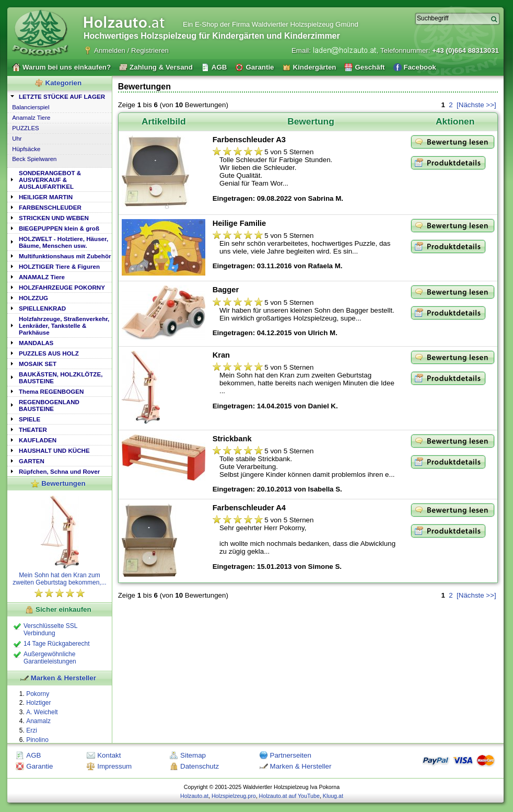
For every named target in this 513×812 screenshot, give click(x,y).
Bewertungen (63, 483)
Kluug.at (333, 796)
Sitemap (193, 755)
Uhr (17, 139)
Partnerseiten (291, 755)
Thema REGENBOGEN (51, 391)
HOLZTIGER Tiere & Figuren (59, 266)
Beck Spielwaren (34, 159)
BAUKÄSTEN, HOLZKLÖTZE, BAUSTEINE (61, 378)
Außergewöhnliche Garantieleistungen (50, 658)
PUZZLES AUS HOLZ (49, 353)
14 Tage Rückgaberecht (57, 644)
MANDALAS (36, 343)
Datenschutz (200, 766)
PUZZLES (26, 128)
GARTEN (32, 461)
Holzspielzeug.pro (234, 796)
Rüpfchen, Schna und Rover (59, 471)
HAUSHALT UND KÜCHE (54, 450)
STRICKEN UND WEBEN (54, 218)
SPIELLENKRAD (42, 308)
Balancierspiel (31, 107)
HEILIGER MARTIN (46, 197)
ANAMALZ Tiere (42, 277)
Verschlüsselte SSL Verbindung (50, 630)
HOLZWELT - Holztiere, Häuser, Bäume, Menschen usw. (63, 242)
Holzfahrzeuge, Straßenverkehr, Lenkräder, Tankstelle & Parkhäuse (64, 325)
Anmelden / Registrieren (131, 50)
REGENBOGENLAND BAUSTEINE (49, 405)
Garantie (39, 766)
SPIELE (30, 419)
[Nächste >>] (476, 105)
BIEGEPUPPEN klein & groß (59, 228)
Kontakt (109, 755)
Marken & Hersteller (63, 678)
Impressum (114, 766)
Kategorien (64, 83)
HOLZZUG (33, 298)
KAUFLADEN (38, 440)
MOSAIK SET (38, 364)
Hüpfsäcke (26, 149)
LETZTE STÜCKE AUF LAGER (62, 96)
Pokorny (38, 694)
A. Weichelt (42, 712)
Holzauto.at (194, 796)
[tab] (60, 96)
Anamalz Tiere (31, 118)
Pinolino (37, 740)
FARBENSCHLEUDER (50, 207)
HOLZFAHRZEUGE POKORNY (62, 287)
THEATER (33, 430)
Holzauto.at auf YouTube (289, 796)
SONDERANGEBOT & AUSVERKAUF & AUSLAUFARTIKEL (50, 180)
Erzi (32, 730)
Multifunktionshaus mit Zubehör (65, 256)
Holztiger (38, 703)
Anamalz (38, 721)
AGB (33, 755)
